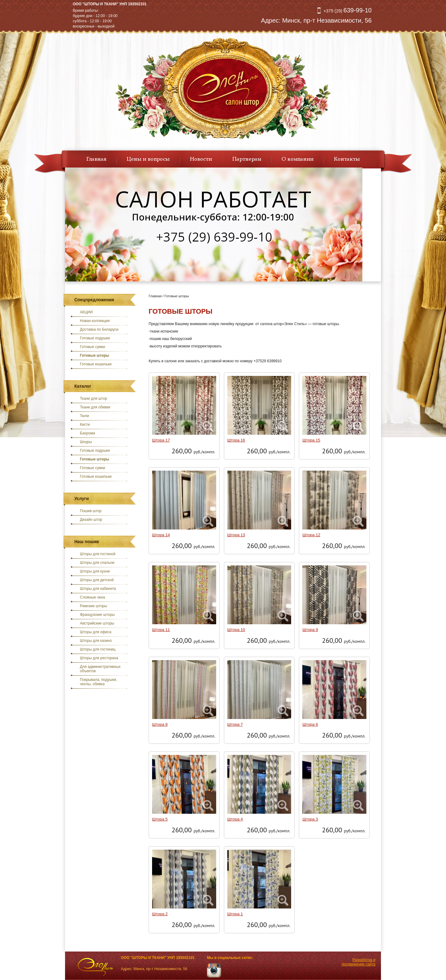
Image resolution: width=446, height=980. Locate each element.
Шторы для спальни (97, 563)
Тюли (84, 416)
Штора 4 (235, 819)
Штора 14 (161, 535)
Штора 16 (236, 440)
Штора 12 (311, 535)
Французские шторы (97, 615)
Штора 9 (310, 630)
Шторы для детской (97, 580)
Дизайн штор (91, 520)
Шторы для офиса (96, 632)
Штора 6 (310, 724)
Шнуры (86, 442)
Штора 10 (236, 630)
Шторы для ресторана (99, 658)
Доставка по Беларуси (99, 329)
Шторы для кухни (95, 571)
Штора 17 (161, 440)
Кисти (85, 425)
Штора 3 (310, 819)
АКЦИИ (86, 312)
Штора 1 (235, 914)
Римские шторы (94, 606)
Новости (201, 159)
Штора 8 (160, 724)
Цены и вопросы (148, 159)
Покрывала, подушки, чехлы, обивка (98, 682)
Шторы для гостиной (98, 554)
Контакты (347, 159)
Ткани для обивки (95, 407)
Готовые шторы (95, 355)
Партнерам (247, 159)
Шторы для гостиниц (98, 649)
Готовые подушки (95, 338)
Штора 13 (236, 535)
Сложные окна (92, 597)
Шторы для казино (96, 641)
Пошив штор (91, 511)
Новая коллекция (95, 321)
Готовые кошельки (96, 364)
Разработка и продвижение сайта (359, 962)
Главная (96, 159)
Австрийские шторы (97, 623)
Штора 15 (311, 440)
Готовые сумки (92, 347)
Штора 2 (160, 914)
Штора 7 (235, 724)
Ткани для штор (94, 399)
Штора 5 (160, 819)
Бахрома (87, 433)
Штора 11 (161, 630)
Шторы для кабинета (98, 589)
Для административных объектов (100, 669)
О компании (297, 159)
